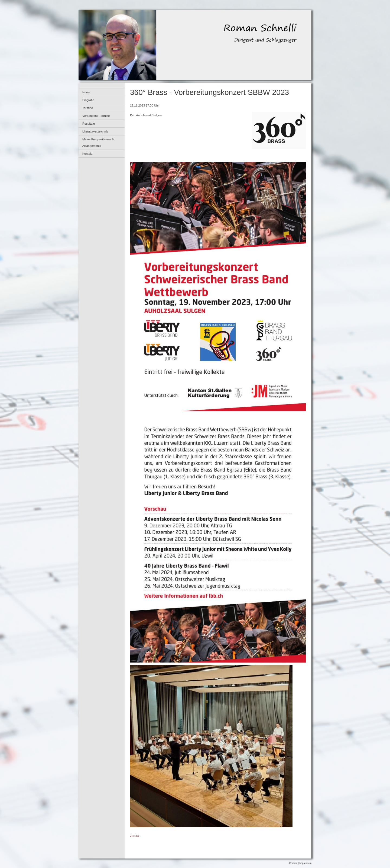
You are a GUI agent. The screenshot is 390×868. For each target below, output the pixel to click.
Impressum (305, 863)
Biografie (88, 100)
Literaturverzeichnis (95, 131)
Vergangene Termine (96, 116)
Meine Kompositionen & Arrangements (98, 143)
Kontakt (87, 154)
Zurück (135, 836)
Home (86, 92)
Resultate (89, 124)
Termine (88, 108)
